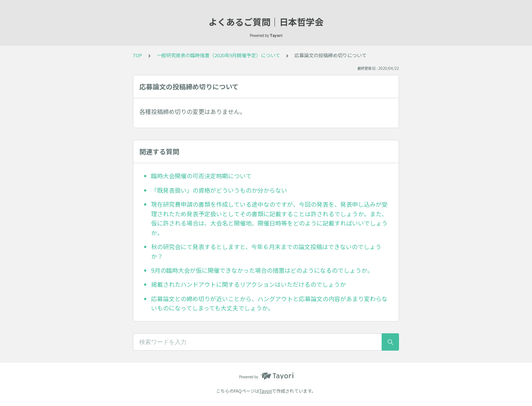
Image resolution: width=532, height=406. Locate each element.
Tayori (266, 391)
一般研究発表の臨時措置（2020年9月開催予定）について (218, 55)
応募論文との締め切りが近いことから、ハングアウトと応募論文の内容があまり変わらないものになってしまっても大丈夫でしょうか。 (269, 303)
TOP (138, 55)
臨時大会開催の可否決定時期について (201, 176)
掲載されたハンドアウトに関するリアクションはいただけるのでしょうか (248, 284)
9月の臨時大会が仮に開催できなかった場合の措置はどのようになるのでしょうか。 (262, 270)
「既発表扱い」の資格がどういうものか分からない (219, 190)
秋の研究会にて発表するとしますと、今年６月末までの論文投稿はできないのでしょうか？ (266, 251)
